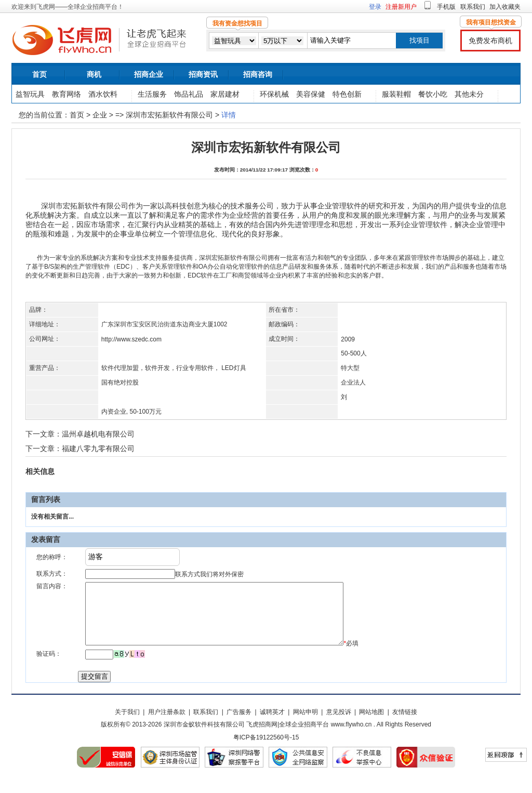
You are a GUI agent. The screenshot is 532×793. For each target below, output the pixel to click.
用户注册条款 (167, 724)
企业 (100, 115)
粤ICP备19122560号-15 (266, 750)
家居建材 (225, 94)
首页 (39, 74)
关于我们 (127, 724)
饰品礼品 (189, 94)
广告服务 (239, 724)
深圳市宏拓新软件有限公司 (169, 115)
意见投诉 (339, 724)
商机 (94, 74)
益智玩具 (30, 94)
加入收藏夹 (505, 7)
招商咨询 (258, 74)
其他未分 (469, 94)
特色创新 (347, 94)
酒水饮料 (103, 94)
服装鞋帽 (396, 94)
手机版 (446, 7)
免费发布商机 (490, 41)
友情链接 (405, 724)
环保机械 (274, 94)
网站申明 (305, 724)
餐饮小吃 (433, 94)
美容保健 (311, 94)
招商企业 (149, 74)
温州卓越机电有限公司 (98, 434)
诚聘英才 (272, 724)
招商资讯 (203, 74)
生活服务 (152, 94)
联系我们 (473, 7)
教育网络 (66, 94)
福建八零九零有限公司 (98, 448)
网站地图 (371, 724)
